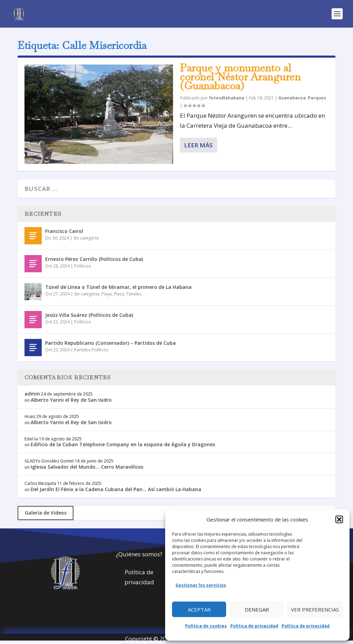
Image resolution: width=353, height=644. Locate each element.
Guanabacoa (292, 98)
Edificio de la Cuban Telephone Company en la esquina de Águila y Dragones (123, 444)
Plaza (119, 294)
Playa (107, 294)
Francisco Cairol (64, 231)
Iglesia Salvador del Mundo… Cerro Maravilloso (87, 467)
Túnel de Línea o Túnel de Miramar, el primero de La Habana (118, 287)
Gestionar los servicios (201, 585)
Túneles (134, 294)
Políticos (82, 266)
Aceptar (199, 609)
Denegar (257, 609)
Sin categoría (86, 238)
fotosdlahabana (227, 98)
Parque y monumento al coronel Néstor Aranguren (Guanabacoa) (240, 77)
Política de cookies (206, 626)
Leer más (198, 145)
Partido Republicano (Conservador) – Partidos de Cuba (110, 343)
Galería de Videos (46, 513)
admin (32, 394)
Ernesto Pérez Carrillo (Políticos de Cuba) (94, 259)
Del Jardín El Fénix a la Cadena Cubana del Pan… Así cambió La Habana (116, 489)
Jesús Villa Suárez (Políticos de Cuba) (89, 315)
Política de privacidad (254, 626)
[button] (339, 519)
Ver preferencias (315, 609)
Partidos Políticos (91, 350)
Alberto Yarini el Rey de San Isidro (71, 400)
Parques (317, 98)
